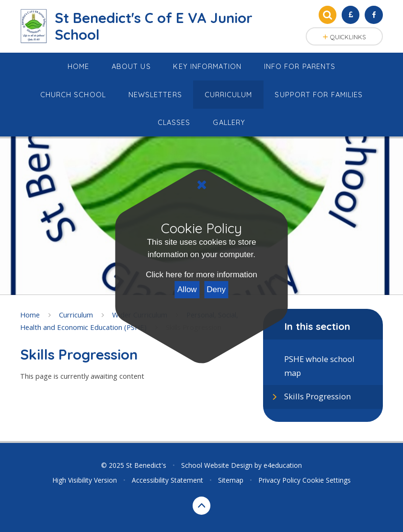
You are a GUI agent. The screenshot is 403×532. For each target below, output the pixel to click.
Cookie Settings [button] (327, 480)
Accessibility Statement (167, 480)
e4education (283, 465)
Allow (187, 289)
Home (30, 315)
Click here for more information (201, 275)
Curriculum (76, 315)
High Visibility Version (85, 480)
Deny (216, 289)
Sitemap (231, 480)
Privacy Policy (279, 480)
